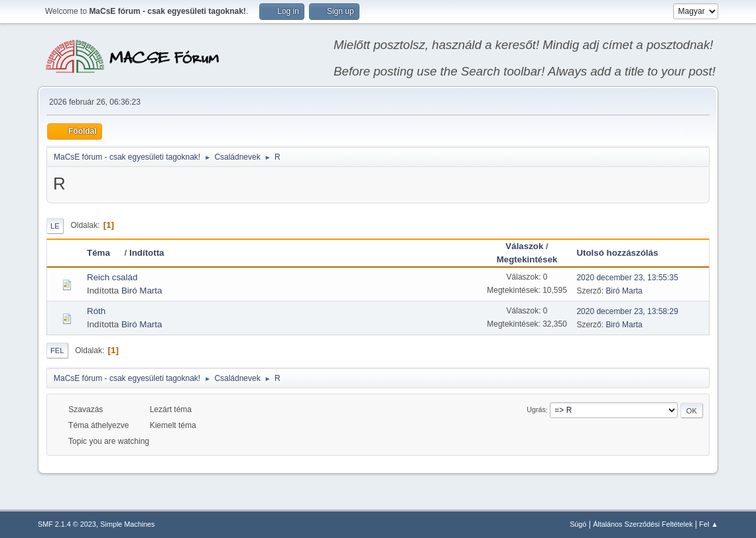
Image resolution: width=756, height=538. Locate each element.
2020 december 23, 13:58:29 (627, 311)
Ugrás (536, 410)
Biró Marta (142, 291)
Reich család (112, 277)
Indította (147, 253)
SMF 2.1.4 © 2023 (67, 524)
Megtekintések (527, 259)
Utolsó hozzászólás (617, 253)
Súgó (578, 524)
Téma (104, 253)
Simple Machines (127, 524)
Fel (57, 350)
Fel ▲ (709, 524)
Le (55, 226)
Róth (96, 311)
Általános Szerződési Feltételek (643, 524)
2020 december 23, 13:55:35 (627, 278)
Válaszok (524, 246)
